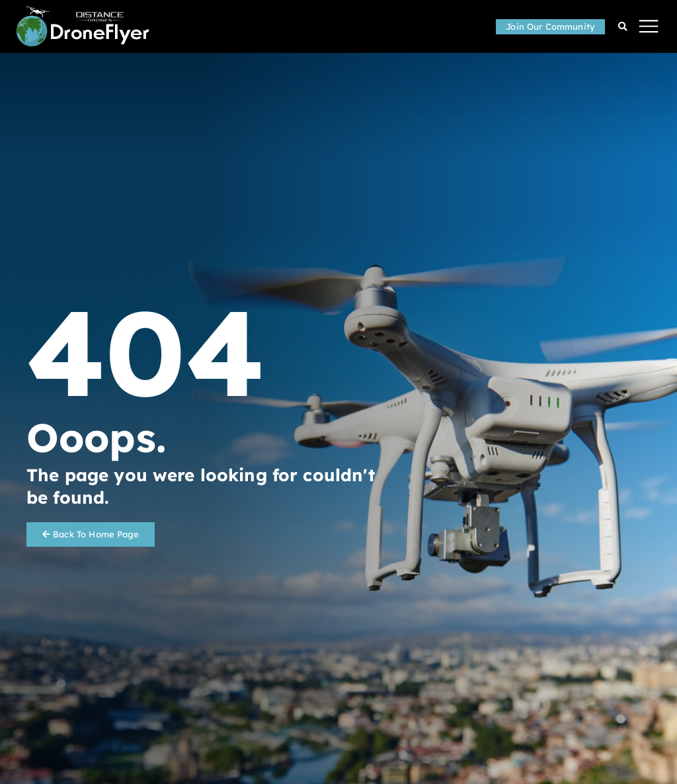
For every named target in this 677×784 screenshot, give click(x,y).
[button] (649, 27)
